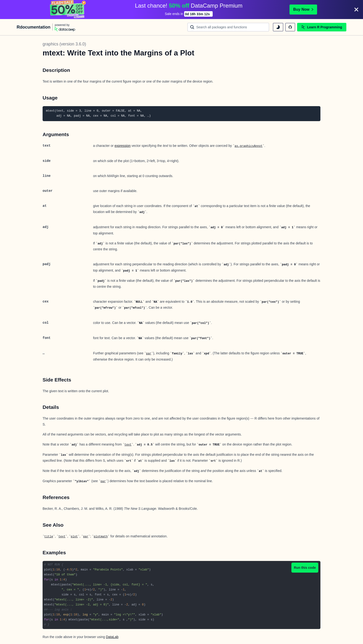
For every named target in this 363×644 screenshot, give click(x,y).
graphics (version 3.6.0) (64, 44)
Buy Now (303, 9)
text (128, 445)
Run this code (305, 568)
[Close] (356, 10)
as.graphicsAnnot (249, 146)
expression (123, 146)
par (149, 354)
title (49, 537)
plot (74, 537)
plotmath (101, 537)
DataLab (112, 637)
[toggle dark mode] (278, 27)
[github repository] (290, 27)
